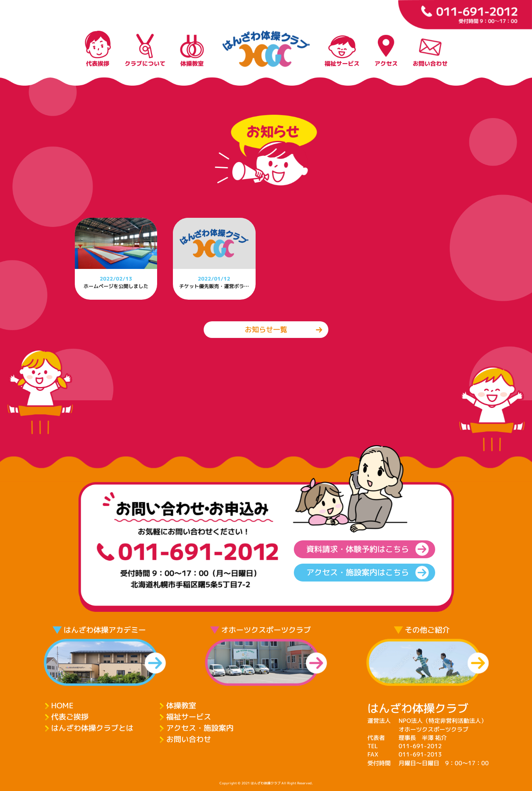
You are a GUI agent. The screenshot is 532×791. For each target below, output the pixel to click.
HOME (62, 706)
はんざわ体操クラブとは (92, 728)
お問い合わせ (189, 739)
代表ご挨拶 (70, 717)
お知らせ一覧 (266, 329)
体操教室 (181, 706)
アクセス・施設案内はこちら (358, 572)
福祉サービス (189, 717)
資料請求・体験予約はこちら (358, 549)
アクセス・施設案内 (200, 728)
